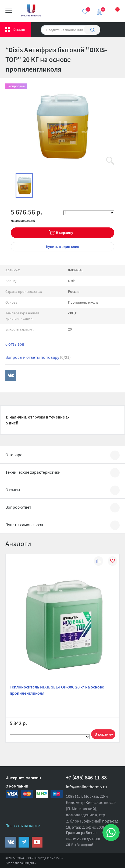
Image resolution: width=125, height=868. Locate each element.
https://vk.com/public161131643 (11, 842)
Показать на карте (23, 825)
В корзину (65, 233)
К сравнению (99, 562)
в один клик (62, 247)
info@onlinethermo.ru (86, 787)
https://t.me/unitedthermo (24, 842)
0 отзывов (15, 344)
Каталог (19, 30)
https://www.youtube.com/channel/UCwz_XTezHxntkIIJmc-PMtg (37, 842)
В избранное (112, 562)
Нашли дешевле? (23, 221)
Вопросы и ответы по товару (38, 357)
